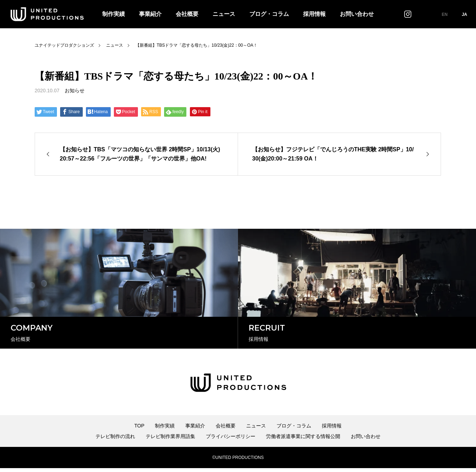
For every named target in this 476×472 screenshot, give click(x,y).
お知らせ (75, 91)
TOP (140, 430)
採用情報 (314, 14)
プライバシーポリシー (231, 440)
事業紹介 (150, 14)
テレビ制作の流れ (115, 440)
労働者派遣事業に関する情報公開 (303, 440)
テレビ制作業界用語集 (170, 440)
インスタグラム (408, 14)
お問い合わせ (357, 14)
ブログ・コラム (269, 14)
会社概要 (187, 14)
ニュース (224, 14)
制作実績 (114, 14)
